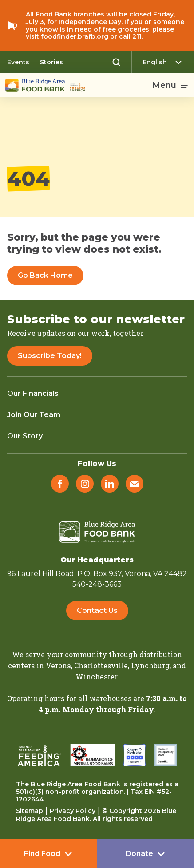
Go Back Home (45, 275)
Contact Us (97, 610)
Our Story (25, 436)
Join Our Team (34, 415)
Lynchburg (150, 665)
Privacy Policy (73, 811)
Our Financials (33, 393)
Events (18, 62)
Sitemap (30, 811)
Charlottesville (101, 665)
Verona (58, 665)
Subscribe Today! (50, 356)
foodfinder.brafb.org (75, 36)
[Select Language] (165, 62)
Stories (51, 62)
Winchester (96, 677)
